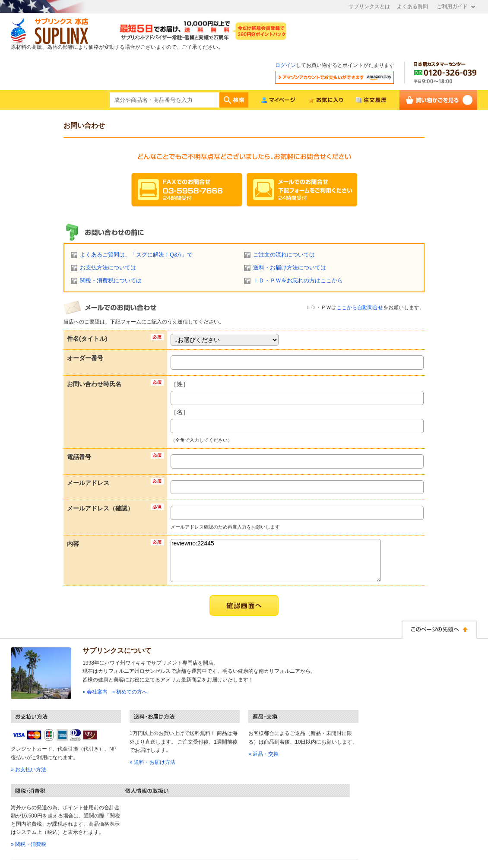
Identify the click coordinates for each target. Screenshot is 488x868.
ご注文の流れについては (284, 255)
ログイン (285, 65)
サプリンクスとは (369, 6)
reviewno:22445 (276, 561)
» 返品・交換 (263, 754)
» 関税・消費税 (29, 844)
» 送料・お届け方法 (152, 762)
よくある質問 (412, 6)
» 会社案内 (95, 692)
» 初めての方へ (130, 692)
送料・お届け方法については (290, 268)
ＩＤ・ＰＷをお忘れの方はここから (298, 281)
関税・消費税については (111, 281)
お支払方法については (108, 268)
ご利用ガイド (452, 6)
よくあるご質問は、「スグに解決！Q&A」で (136, 255)
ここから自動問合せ (360, 307)
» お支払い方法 (29, 770)
